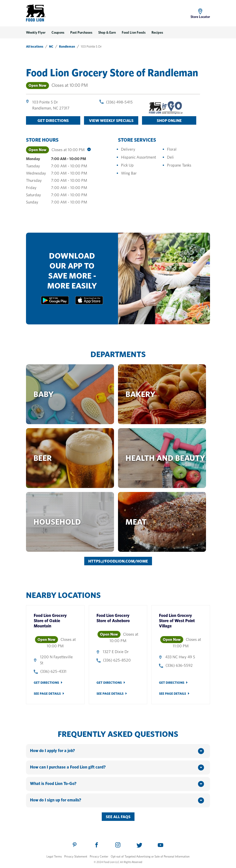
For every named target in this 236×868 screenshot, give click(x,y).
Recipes (157, 32)
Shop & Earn (107, 32)
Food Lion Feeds (134, 32)
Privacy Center (99, 856)
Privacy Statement (76, 856)
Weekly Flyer (36, 32)
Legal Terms (54, 856)
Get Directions (46, 683)
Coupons (58, 32)
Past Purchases (81, 32)
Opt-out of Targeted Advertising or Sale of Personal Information (150, 856)
